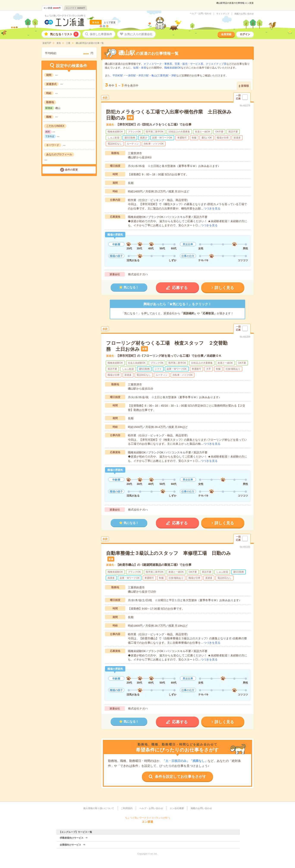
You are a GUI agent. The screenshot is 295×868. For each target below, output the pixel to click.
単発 (144, 68)
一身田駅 (131, 75)
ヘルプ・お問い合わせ (201, 14)
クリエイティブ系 (216, 64)
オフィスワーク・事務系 (158, 64)
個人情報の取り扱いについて (99, 808)
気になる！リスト (64, 34)
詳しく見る (224, 288)
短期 (136, 68)
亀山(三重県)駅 (160, 75)
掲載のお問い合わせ (244, 14)
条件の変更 (71, 170)
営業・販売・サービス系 (189, 64)
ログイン (245, 34)
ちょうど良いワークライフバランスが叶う (65, 16)
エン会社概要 (177, 808)
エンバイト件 (75, 8)
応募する (180, 288)
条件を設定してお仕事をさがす (180, 777)
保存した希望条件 (101, 34)
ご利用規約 (127, 808)
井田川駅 (144, 75)
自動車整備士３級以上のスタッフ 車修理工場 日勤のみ (169, 553)
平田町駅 (118, 75)
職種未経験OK (173, 68)
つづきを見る (212, 208)
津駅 (174, 75)
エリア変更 (110, 22)
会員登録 (226, 34)
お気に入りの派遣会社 (138, 34)
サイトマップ (223, 14)
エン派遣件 (52, 8)
